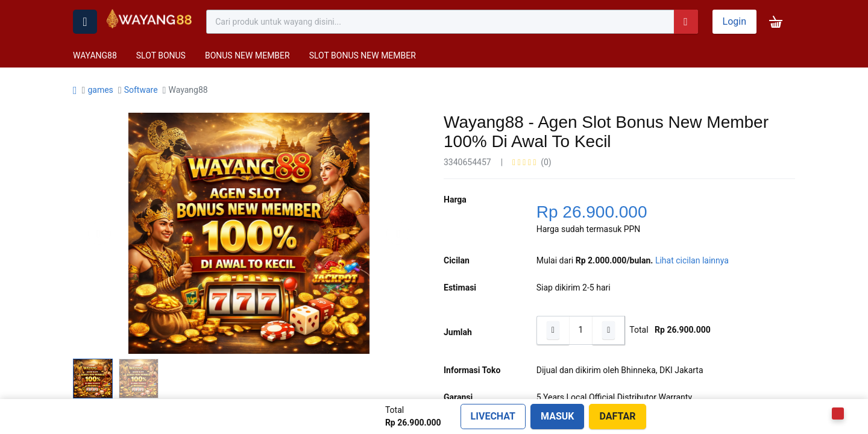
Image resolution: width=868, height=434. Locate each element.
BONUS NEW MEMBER (247, 55)
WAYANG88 (95, 55)
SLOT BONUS (161, 55)
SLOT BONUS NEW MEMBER (363, 55)
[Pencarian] (686, 22)
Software (141, 90)
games (100, 90)
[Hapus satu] (553, 330)
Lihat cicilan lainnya (692, 260)
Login (734, 21)
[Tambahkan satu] (609, 330)
